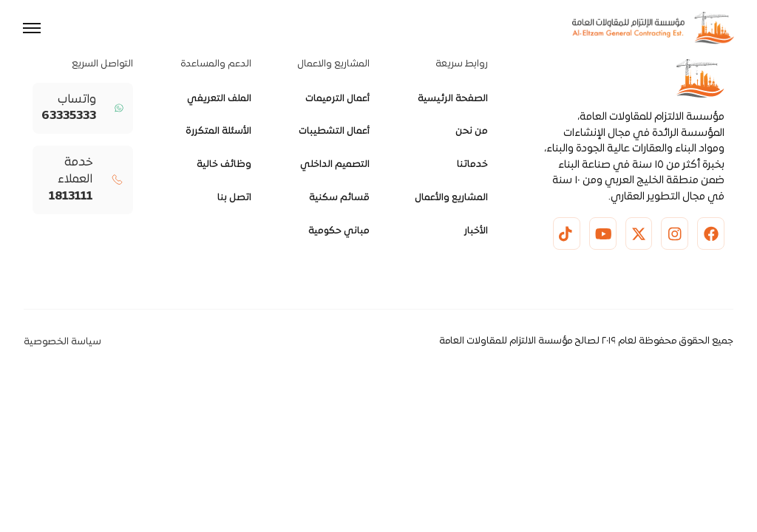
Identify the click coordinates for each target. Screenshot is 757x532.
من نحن (472, 132)
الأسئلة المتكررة (218, 132)
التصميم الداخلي (335, 165)
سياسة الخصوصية (62, 342)
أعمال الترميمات (337, 99)
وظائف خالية (224, 165)
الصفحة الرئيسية (453, 99)
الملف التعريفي (219, 99)
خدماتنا (472, 165)
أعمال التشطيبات (334, 132)
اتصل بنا (234, 198)
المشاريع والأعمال (451, 198)
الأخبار (476, 231)
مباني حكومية (339, 231)
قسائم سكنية (339, 198)
